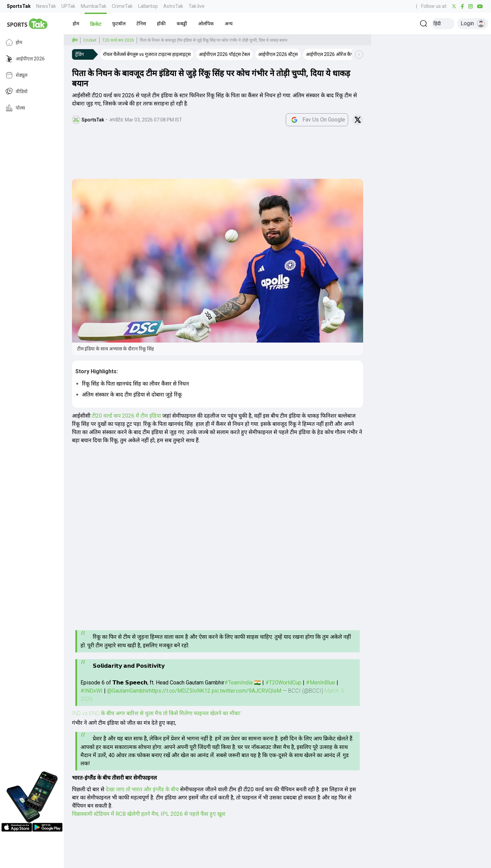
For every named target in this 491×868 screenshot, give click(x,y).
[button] (76, 24)
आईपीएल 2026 (25, 59)
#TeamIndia (239, 683)
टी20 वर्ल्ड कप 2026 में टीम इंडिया (126, 416)
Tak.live (197, 6)
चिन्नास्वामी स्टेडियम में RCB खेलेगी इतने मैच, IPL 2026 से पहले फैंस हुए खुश (149, 814)
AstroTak (173, 6)
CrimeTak (122, 6)
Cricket (90, 40)
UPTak (68, 6)
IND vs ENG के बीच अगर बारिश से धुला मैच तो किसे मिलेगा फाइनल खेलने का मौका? (157, 713)
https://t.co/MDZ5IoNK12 (180, 691)
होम (14, 42)
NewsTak (46, 6)
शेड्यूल (16, 75)
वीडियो (17, 91)
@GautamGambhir (128, 691)
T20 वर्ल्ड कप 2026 (118, 40)
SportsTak (19, 6)
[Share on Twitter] (358, 120)
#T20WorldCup (283, 683)
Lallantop (148, 6)
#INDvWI (92, 691)
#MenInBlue (321, 683)
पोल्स (15, 108)
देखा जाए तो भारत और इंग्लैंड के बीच (143, 789)
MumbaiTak (94, 6)
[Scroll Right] (359, 55)
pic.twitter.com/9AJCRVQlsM (247, 691)
